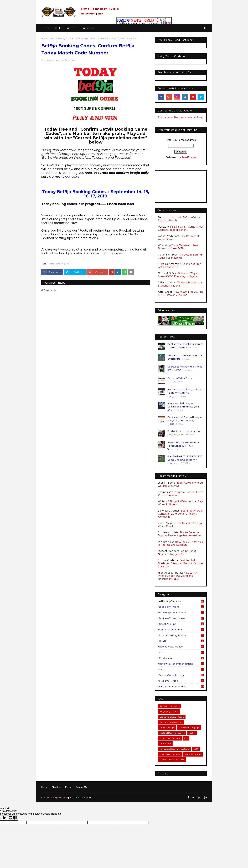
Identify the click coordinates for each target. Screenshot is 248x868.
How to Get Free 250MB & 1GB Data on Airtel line (180, 293)
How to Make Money (181, 647)
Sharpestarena (59, 798)
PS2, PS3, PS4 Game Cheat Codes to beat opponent (181, 228)
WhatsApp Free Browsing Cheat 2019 (178, 247)
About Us (56, 787)
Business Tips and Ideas (181, 618)
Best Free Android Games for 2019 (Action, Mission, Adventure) (180, 514)
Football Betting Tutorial (181, 635)
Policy (68, 787)
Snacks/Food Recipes (181, 675)
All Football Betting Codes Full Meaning (180, 256)
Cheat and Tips (181, 624)
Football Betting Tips (59, 39)
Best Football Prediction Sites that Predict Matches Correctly (181, 563)
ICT (181, 652)
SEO (100, 14)
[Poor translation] (13, 818)
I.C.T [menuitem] (58, 28)
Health (181, 641)
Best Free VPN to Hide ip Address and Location (180, 543)
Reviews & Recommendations (181, 664)
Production (181, 658)
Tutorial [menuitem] (70, 28)
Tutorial (114, 9)
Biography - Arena (181, 607)
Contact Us (81, 787)
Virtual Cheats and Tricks (181, 686)
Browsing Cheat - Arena (181, 612)
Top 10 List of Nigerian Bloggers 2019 (177, 553)
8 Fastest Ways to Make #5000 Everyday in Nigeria (179, 275)
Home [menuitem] (46, 28)
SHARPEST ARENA (53, 60)
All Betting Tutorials (181, 601)
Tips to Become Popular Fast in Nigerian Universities (180, 534)
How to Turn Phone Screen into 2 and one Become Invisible (178, 576)
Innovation (88, 14)
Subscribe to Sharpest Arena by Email (180, 118)
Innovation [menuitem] (87, 28)
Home (85, 9)
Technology (99, 9)
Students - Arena (181, 681)
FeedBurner (189, 157)
